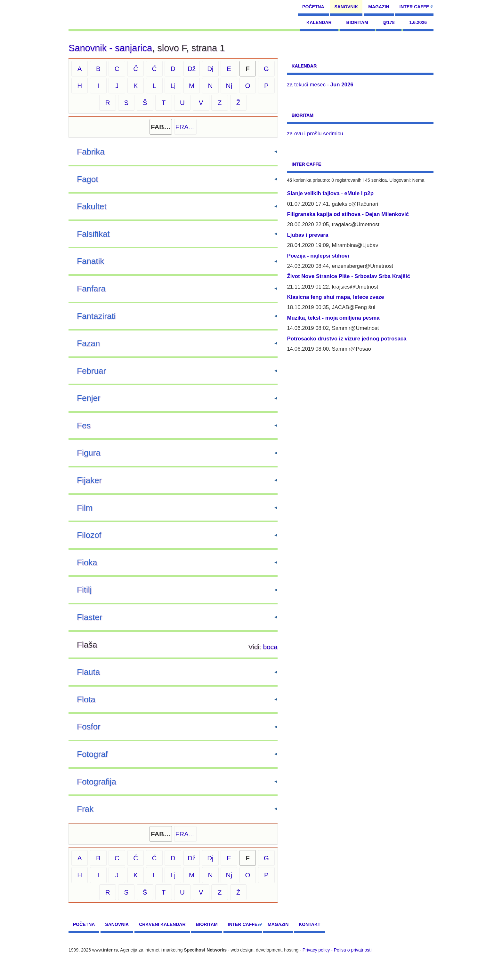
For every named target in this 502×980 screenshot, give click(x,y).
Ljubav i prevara (308, 235)
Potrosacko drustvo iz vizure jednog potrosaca (347, 339)
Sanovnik (346, 7)
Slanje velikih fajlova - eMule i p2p (330, 193)
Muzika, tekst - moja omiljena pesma (333, 318)
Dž (192, 69)
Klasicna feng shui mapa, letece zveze (336, 297)
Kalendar (319, 22)
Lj (173, 86)
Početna (313, 7)
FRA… (185, 127)
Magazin (379, 7)
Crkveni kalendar (162, 924)
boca (270, 647)
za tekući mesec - (320, 85)
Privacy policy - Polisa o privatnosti (337, 950)
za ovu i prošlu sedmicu (315, 134)
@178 (389, 22)
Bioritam (357, 22)
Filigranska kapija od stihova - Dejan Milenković (348, 214)
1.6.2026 (418, 22)
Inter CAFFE (414, 7)
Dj (210, 69)
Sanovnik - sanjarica (110, 48)
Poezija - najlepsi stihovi (318, 256)
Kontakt (309, 924)
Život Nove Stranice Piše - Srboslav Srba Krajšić (349, 276)
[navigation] (98, 14)
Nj (229, 86)
